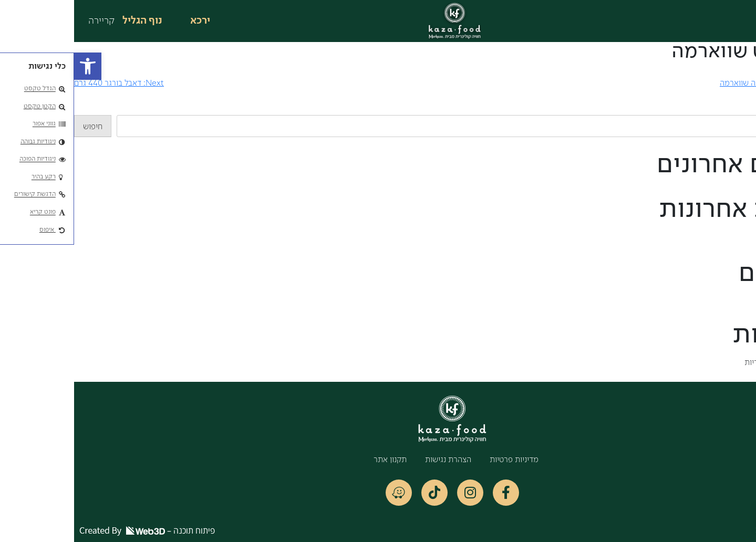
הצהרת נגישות (374, 460)
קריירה (27, 21)
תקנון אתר (316, 460)
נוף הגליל (68, 21)
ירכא (126, 21)
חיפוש (746, 109)
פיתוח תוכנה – (73, 530)
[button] (14, 66)
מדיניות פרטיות (440, 460)
